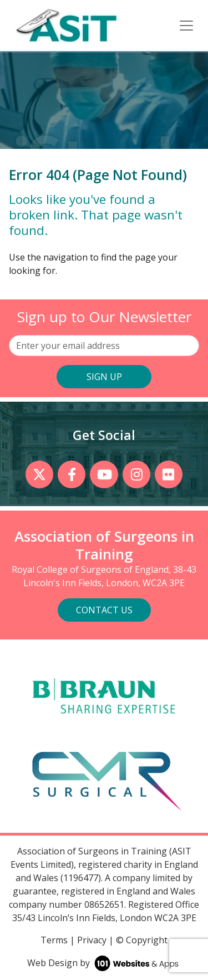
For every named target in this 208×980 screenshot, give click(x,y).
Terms (54, 940)
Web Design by (104, 963)
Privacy (92, 940)
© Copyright (142, 940)
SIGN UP (104, 377)
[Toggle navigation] (186, 26)
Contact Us (104, 610)
